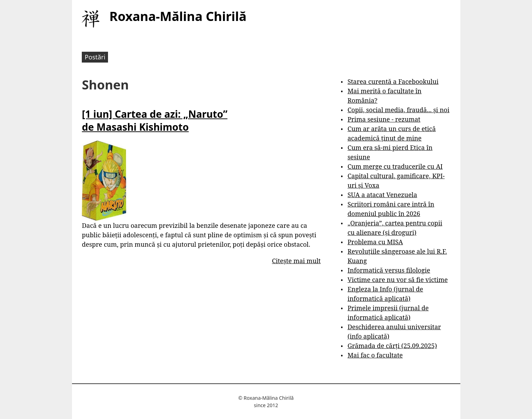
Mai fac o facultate (375, 355)
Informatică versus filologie (389, 270)
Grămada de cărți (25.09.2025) (392, 346)
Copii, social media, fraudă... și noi (398, 110)
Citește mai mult (296, 261)
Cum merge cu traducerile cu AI (395, 166)
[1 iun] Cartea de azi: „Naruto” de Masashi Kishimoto (154, 120)
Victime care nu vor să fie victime (398, 280)
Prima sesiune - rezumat (384, 119)
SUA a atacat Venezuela (382, 195)
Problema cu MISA (375, 242)
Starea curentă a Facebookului (393, 81)
